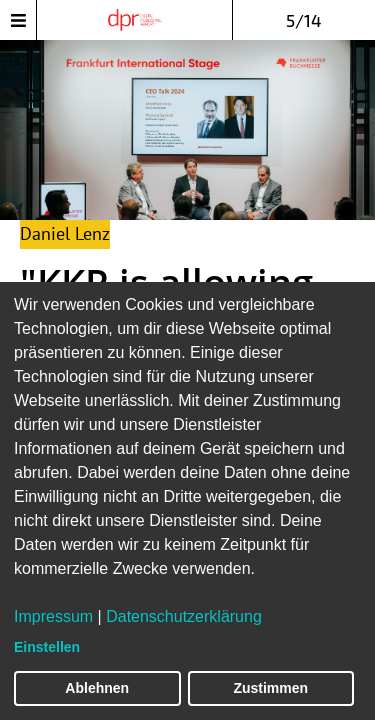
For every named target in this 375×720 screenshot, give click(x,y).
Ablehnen (97, 688)
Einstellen (47, 647)
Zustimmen (270, 688)
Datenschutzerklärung (184, 616)
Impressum (53, 616)
